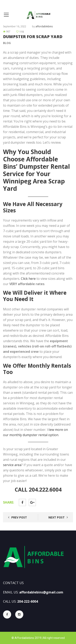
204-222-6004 (28, 601)
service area (12, 465)
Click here (28, 279)
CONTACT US (13, 583)
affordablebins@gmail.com (41, 592)
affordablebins (44, 26)
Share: (9, 502)
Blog (7, 43)
